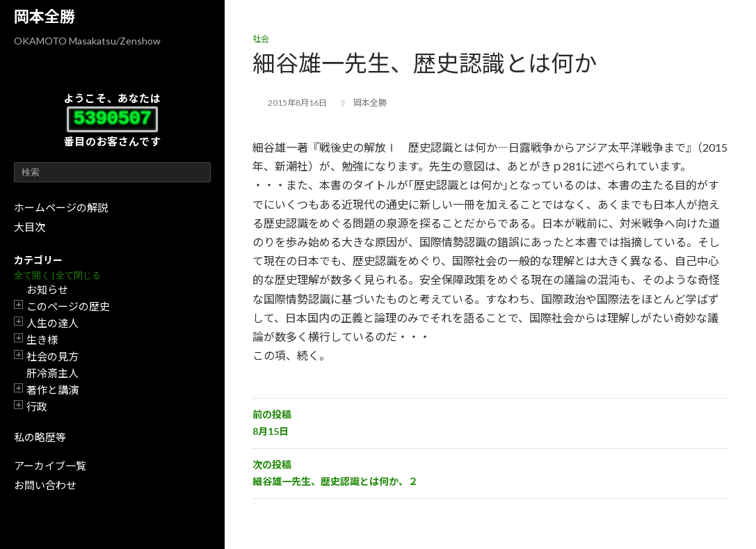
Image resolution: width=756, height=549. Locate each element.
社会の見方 (53, 356)
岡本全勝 (45, 16)
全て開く (32, 275)
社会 (261, 39)
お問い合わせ (45, 485)
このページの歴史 (68, 306)
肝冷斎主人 (53, 373)
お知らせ (47, 289)
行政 (37, 406)
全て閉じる (78, 275)
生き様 (42, 340)
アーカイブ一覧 (50, 466)
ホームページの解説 (61, 207)
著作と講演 (53, 390)
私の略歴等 (40, 437)
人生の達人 (53, 323)
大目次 (30, 227)
